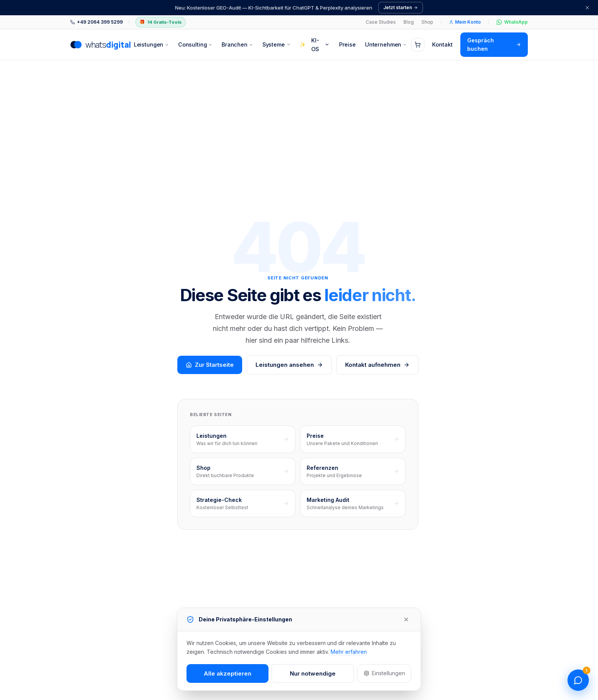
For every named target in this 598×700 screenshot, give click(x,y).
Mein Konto (465, 22)
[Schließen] (587, 8)
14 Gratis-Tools (161, 22)
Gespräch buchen (494, 44)
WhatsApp (512, 22)
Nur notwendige (313, 673)
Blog (409, 22)
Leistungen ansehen (289, 365)
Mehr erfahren (349, 652)
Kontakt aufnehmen (377, 365)
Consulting (195, 44)
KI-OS (315, 45)
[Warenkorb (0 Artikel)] (418, 45)
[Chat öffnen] (578, 680)
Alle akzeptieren (227, 673)
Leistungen (151, 44)
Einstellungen (384, 673)
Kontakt (442, 44)
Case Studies (381, 22)
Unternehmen (386, 44)
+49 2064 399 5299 (96, 22)
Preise (347, 44)
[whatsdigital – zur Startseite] (100, 45)
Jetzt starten (401, 7)
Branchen (237, 44)
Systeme (276, 44)
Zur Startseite (210, 365)
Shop (427, 22)
